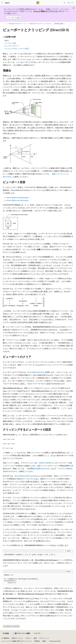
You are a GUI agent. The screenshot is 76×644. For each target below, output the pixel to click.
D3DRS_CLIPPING (45, 463)
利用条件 (37, 641)
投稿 (35, 638)
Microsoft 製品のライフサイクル (45, 11)
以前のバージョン (17, 638)
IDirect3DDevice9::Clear (36, 372)
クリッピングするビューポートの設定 (17, 48)
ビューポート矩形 (10, 43)
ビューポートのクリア (12, 46)
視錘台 (7, 40)
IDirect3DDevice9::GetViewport (18, 197)
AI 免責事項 (5, 638)
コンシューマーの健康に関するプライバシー (16, 641)
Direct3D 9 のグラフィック (17, 24)
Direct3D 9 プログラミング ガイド (40, 24)
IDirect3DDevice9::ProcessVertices (27, 476)
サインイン (71, 3)
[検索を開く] (64, 3)
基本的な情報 (59, 24)
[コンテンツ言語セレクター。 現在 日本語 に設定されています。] (6, 633)
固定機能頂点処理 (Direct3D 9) (38, 468)
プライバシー (43, 638)
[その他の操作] (71, 24)
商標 (44, 641)
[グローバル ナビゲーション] (2, 3)
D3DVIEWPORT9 (30, 187)
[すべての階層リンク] (5, 24)
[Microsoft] (38, 3)
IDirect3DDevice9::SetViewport (18, 200)
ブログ (28, 638)
